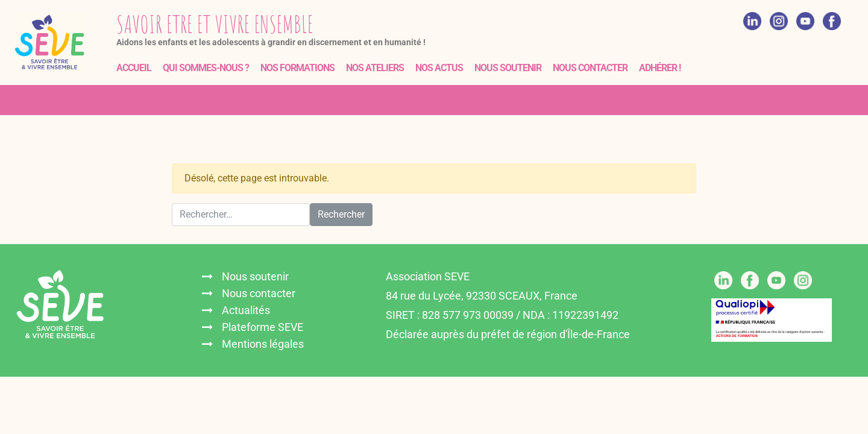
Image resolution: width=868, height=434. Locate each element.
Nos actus (439, 68)
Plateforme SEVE (263, 327)
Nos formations (297, 68)
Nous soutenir (508, 68)
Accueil (134, 68)
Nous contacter (590, 68)
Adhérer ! (660, 68)
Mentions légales (263, 344)
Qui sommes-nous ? (206, 68)
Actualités (246, 310)
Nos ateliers (375, 68)
